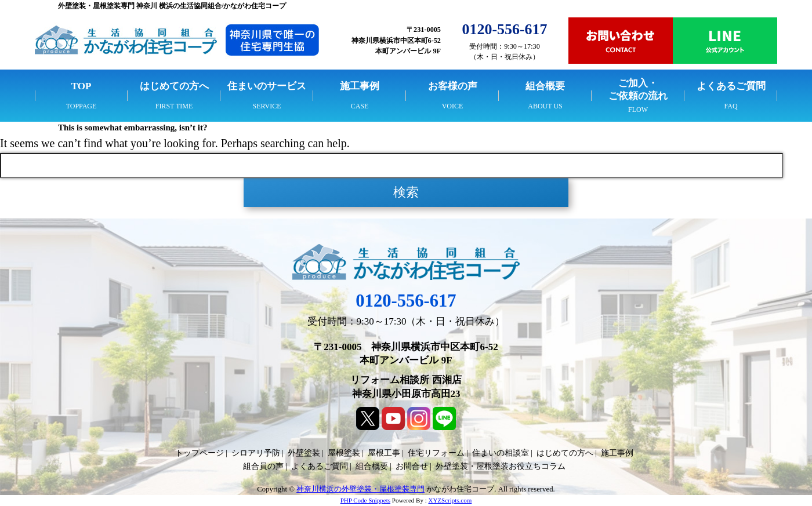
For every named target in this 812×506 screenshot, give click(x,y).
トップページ (200, 453)
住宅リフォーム (436, 453)
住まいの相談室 (501, 453)
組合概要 (545, 86)
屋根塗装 (344, 453)
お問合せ (412, 466)
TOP (81, 86)
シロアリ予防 (256, 453)
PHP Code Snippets (365, 500)
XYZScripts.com (450, 500)
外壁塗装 (304, 453)
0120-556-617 (406, 301)
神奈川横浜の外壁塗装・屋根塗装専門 (360, 489)
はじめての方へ (174, 86)
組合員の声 (263, 466)
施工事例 (360, 86)
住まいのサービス (267, 86)
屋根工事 (384, 453)
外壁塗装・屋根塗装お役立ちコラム (501, 466)
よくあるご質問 (731, 86)
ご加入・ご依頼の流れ (638, 90)
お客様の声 (453, 86)
